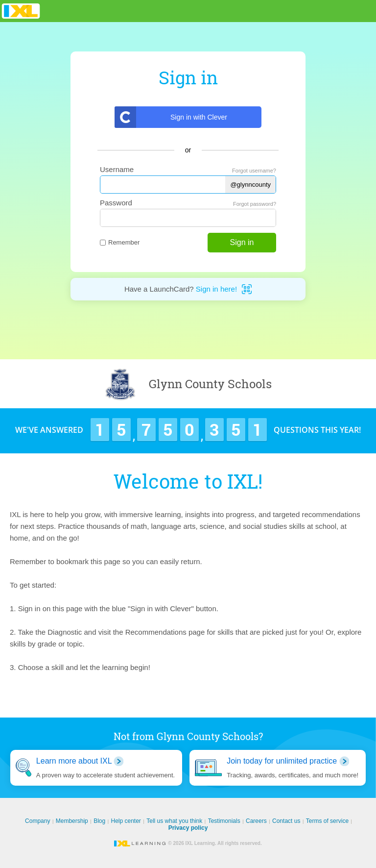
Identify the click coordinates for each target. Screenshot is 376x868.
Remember (120, 242)
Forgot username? (254, 171)
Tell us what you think (174, 821)
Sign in (242, 242)
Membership (72, 821)
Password (116, 203)
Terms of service (327, 821)
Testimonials (224, 821)
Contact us (286, 821)
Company (37, 821)
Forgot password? (255, 204)
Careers (256, 821)
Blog (99, 821)
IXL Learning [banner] (21, 11)
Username (117, 169)
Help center (126, 821)
